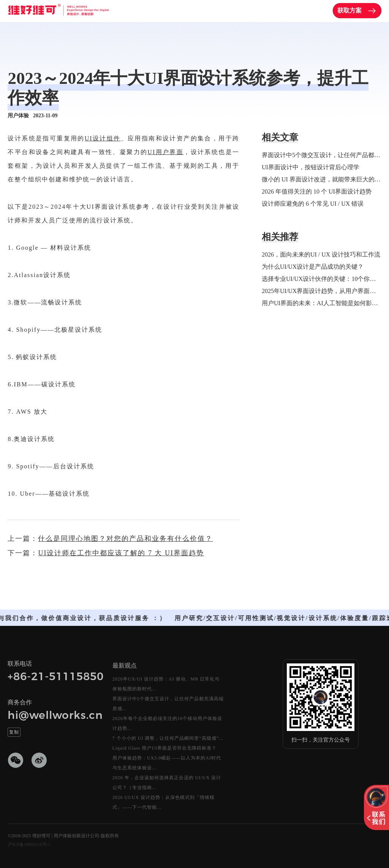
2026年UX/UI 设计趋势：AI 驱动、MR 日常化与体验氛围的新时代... (166, 684)
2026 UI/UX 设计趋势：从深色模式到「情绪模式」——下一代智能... (164, 802)
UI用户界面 (165, 152)
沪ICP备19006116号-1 (29, 844)
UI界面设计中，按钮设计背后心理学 (311, 167)
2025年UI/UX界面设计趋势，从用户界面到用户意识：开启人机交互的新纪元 (322, 291)
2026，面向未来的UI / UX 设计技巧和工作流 (321, 254)
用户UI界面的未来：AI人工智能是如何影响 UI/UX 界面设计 (322, 303)
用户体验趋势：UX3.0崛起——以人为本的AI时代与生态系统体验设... (167, 763)
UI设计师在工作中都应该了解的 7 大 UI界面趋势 (121, 553)
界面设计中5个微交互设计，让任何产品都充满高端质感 (322, 155)
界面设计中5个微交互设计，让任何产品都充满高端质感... (168, 704)
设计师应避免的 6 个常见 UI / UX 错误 (313, 204)
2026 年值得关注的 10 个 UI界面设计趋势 (317, 191)
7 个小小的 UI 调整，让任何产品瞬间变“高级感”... (168, 738)
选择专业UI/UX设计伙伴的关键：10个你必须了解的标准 (322, 279)
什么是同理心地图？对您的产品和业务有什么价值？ (125, 539)
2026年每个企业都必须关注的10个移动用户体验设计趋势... (167, 723)
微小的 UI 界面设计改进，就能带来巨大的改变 (322, 179)
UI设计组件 (103, 138)
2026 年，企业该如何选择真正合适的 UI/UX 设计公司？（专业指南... (167, 783)
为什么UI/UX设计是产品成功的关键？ (313, 267)
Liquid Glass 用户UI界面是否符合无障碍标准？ (164, 748)
